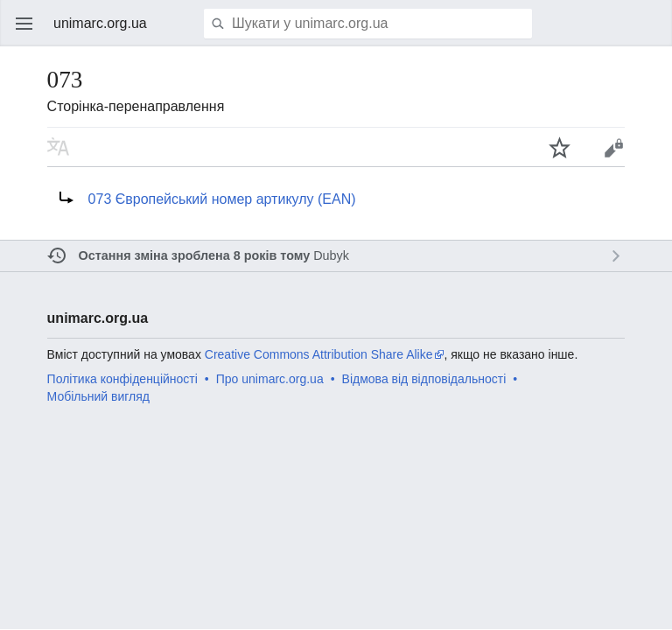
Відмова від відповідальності (424, 379)
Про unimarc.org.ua (270, 379)
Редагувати (613, 147)
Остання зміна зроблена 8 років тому (195, 255)
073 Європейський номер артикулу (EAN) (222, 199)
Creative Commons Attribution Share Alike (319, 354)
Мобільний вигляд (98, 396)
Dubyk (331, 255)
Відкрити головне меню (24, 24)
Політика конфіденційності (122, 379)
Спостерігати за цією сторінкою (560, 147)
